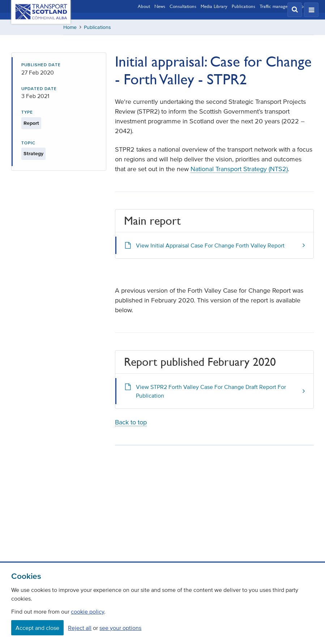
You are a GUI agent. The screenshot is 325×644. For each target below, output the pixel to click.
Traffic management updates (287, 6)
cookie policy (87, 611)
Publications (243, 6)
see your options (120, 628)
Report (31, 123)
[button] (295, 10)
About (144, 6)
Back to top (131, 422)
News (160, 6)
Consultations (183, 6)
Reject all (80, 628)
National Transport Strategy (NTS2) (239, 169)
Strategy (33, 154)
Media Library (214, 6)
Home (70, 27)
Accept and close (37, 628)
